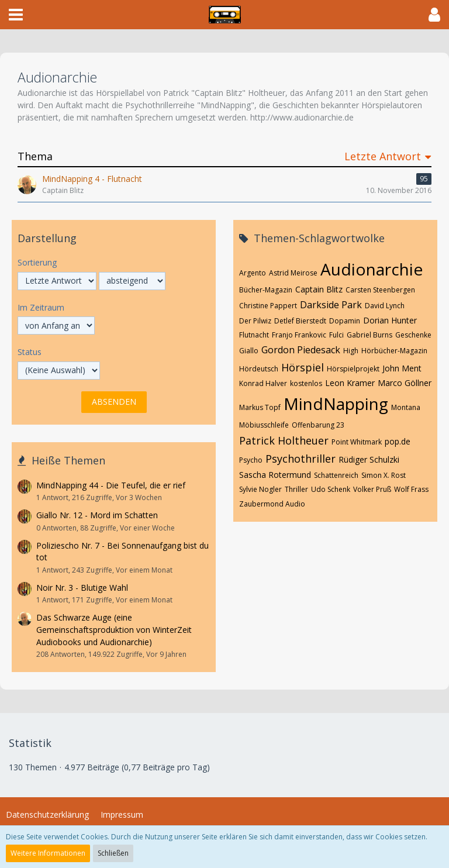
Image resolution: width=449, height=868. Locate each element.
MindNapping (336, 404)
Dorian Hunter (390, 320)
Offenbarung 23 (318, 425)
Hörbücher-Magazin (394, 351)
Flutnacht (254, 335)
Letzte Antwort (383, 156)
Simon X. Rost (384, 475)
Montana (406, 407)
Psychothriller (301, 459)
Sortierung (37, 262)
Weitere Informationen (48, 853)
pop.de (398, 441)
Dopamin (345, 321)
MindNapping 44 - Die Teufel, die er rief (111, 485)
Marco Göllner (405, 383)
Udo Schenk (331, 489)
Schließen (113, 853)
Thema (35, 156)
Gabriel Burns (369, 335)
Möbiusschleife (264, 425)
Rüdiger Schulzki (369, 459)
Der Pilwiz (255, 321)
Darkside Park (331, 305)
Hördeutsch (259, 369)
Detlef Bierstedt (300, 321)
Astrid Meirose (293, 273)
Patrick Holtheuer (284, 440)
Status (30, 352)
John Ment (402, 368)
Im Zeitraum (41, 307)
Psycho (251, 460)
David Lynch (385, 306)
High (351, 351)
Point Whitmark (357, 442)
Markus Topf (260, 407)
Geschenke (413, 335)
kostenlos (306, 383)
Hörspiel (303, 367)
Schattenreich (336, 475)
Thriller (296, 489)
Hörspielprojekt (353, 369)
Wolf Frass (411, 489)
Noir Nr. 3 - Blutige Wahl (82, 588)
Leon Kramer (350, 383)
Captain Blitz (319, 289)
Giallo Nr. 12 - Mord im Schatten (97, 515)
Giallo (249, 351)
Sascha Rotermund (275, 475)
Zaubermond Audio (272, 504)
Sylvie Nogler (260, 489)
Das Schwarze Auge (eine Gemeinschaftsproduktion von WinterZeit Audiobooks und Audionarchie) (114, 629)
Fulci (336, 335)
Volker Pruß (372, 489)
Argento (253, 273)
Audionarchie (372, 269)
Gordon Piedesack (301, 350)
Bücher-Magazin (266, 290)
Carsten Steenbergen (380, 290)
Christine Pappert (268, 306)
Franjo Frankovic (299, 335)
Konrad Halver (263, 383)
